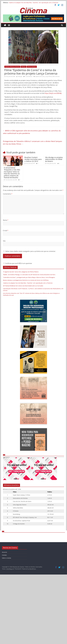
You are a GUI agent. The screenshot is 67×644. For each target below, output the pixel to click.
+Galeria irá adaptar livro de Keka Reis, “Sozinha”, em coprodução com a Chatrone (33, 3)
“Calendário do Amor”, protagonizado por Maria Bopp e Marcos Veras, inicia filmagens (29, 277)
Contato (4, 555)
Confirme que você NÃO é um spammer (18, 263)
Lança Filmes (49, 76)
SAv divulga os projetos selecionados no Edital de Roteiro (54, 159)
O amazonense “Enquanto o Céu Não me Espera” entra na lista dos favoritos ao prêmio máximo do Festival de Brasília (12, 173)
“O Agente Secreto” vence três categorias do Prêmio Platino (21, 272)
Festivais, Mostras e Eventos (12, 67)
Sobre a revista (6, 558)
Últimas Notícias (32, 67)
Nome (6, 220)
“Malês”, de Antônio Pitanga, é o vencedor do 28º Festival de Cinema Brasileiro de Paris (29, 275)
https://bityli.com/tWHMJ (53, 93)
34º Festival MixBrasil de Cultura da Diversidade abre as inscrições (23, 286)
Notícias (24, 67)
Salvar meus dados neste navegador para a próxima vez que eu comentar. (31, 251)
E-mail (6, 231)
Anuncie (4, 552)
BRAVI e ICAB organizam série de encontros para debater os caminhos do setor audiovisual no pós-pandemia (32, 132)
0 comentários (28, 76)
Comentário (8, 194)
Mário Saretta (56, 76)
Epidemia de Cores (40, 76)
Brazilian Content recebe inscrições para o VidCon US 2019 (33, 159)
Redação (20, 76)
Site (4, 241)
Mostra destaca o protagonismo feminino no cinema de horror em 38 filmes (26, 280)
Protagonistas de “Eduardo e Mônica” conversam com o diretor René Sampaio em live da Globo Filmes (33, 143)
